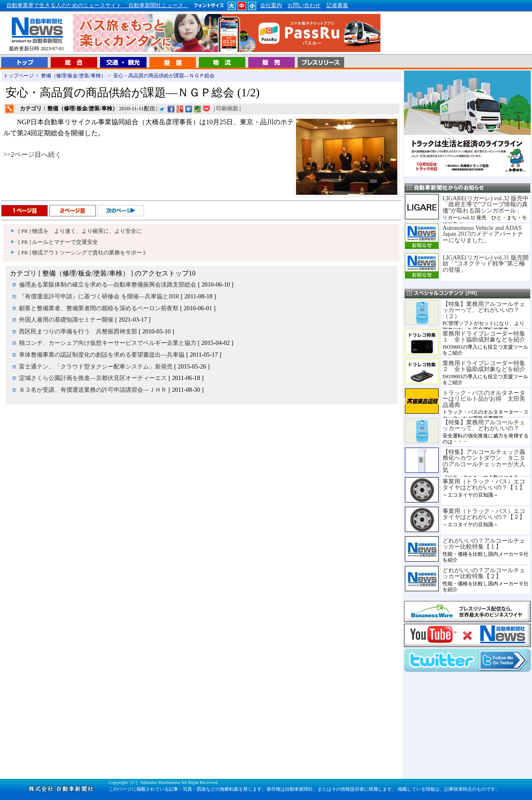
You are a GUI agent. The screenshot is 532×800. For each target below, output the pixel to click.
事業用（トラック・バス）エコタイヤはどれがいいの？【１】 (484, 484)
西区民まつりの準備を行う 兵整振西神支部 (78, 331)
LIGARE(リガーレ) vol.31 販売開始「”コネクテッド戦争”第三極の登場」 (486, 263)
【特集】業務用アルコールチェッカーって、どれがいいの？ (484, 425)
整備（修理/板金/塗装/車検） (73, 76)
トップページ (19, 76)
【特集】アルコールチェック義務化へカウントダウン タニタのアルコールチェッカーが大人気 (484, 461)
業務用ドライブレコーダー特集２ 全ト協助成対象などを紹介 (484, 366)
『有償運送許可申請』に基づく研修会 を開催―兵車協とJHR (99, 296)
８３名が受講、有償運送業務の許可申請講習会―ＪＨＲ (93, 390)
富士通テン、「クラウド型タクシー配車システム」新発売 (96, 366)
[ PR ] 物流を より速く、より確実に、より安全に (80, 231)
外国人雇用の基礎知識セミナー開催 (66, 319)
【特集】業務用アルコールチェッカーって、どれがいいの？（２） (484, 310)
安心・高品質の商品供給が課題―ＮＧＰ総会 (164, 76)
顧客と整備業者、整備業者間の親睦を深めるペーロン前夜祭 (99, 308)
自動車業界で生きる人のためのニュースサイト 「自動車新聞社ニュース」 (98, 5)
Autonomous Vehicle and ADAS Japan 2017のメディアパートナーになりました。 (483, 234)
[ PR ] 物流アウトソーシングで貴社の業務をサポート (83, 253)
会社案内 (271, 5)
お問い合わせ (304, 5)
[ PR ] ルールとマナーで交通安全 (58, 242)
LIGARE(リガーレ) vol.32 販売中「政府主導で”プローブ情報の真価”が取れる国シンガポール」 (486, 204)
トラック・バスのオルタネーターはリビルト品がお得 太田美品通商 (484, 399)
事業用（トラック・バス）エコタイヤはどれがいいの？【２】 (484, 514)
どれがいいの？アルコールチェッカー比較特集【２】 (484, 573)
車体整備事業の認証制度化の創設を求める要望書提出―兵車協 (102, 355)
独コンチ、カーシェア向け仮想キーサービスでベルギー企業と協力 (108, 343)
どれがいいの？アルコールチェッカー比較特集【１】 (484, 543)
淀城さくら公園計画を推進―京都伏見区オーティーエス (93, 378)
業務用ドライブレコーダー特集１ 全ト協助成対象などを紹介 (484, 336)
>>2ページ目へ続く (33, 154)
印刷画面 (227, 109)
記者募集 (337, 5)
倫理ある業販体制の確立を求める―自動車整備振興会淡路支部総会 (108, 284)
